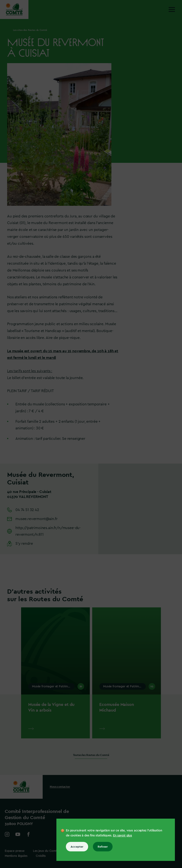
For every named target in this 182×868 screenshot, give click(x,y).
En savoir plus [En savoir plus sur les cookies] (123, 835)
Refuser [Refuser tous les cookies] (103, 847)
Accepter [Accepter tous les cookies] (77, 847)
